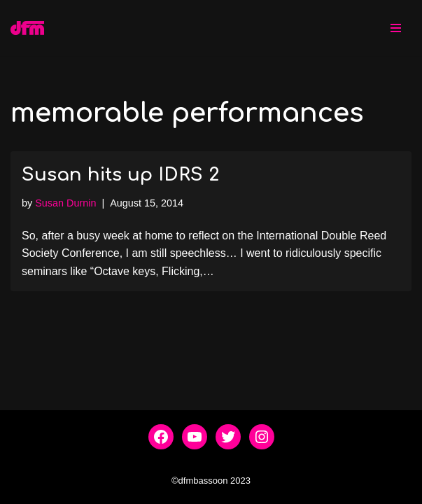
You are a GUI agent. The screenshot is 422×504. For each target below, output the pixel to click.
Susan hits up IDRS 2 (120, 175)
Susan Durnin (65, 203)
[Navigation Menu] (396, 28)
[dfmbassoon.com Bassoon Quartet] (27, 28)
